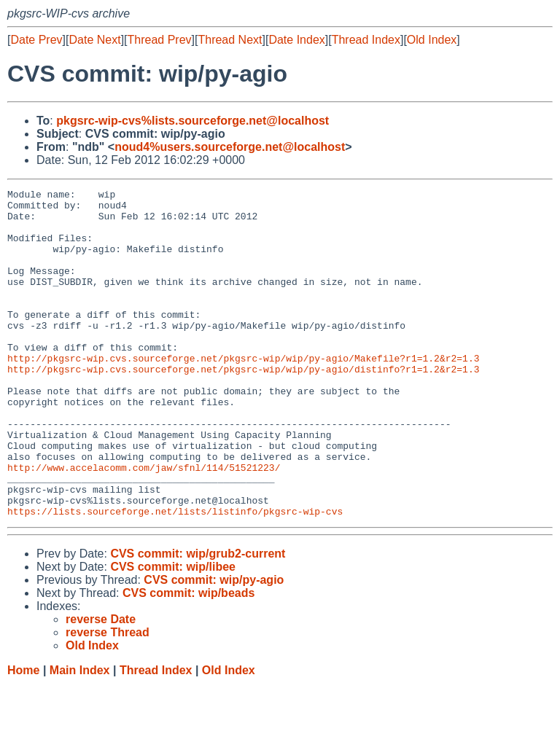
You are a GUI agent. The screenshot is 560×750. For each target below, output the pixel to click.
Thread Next (230, 40)
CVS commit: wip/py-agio (214, 645)
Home (23, 736)
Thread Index (366, 40)
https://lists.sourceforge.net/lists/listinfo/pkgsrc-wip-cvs (175, 577)
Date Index (296, 40)
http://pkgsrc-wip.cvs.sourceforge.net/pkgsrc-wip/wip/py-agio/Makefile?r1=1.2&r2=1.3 (243, 393)
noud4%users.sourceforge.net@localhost (230, 147)
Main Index (80, 736)
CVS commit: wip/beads (188, 659)
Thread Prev (160, 40)
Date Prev (36, 40)
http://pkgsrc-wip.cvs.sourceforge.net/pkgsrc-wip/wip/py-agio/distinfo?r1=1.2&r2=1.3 (243, 406)
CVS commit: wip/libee (173, 632)
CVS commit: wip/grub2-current (198, 619)
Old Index (432, 40)
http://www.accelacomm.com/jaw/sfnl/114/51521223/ (144, 524)
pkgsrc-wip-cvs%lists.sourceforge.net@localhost (192, 121)
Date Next (94, 40)
